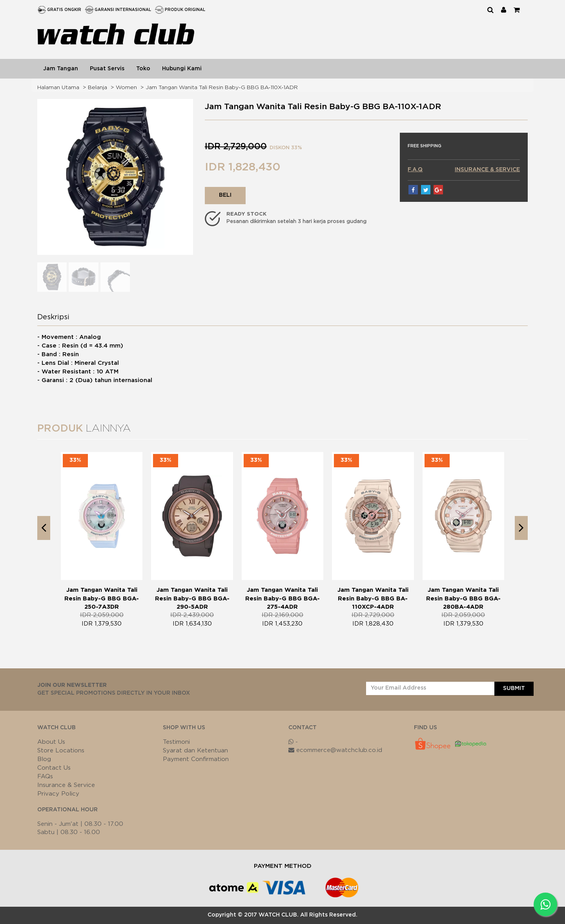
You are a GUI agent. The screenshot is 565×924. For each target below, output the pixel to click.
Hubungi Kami (182, 69)
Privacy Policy (58, 794)
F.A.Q (415, 170)
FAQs (45, 777)
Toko (143, 69)
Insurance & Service (66, 785)
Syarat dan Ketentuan (195, 751)
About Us (51, 742)
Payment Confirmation (196, 759)
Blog (44, 759)
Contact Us (54, 768)
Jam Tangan (61, 69)
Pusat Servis (107, 69)
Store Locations (61, 751)
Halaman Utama (58, 88)
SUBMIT (514, 688)
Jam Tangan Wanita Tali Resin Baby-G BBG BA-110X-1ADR (222, 88)
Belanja (98, 88)
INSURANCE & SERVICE (487, 170)
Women (126, 88)
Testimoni (176, 742)
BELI (225, 195)
